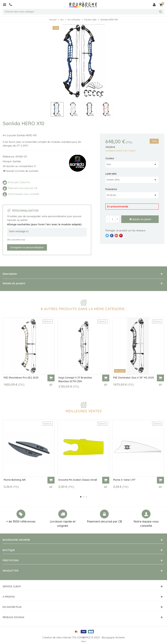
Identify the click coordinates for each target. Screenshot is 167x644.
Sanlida (17, 161)
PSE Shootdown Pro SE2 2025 (21, 378)
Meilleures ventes (84, 411)
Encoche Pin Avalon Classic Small (78, 480)
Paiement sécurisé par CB (104, 521)
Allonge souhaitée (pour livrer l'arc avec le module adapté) (44, 224)
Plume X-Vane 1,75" (124, 480)
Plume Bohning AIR (15, 480)
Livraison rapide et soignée (63, 524)
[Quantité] (112, 219)
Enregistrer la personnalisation (27, 247)
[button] (81, 497)
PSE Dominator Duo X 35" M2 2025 (134, 378)
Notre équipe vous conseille (146, 524)
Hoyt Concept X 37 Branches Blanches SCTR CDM (75, 379)
